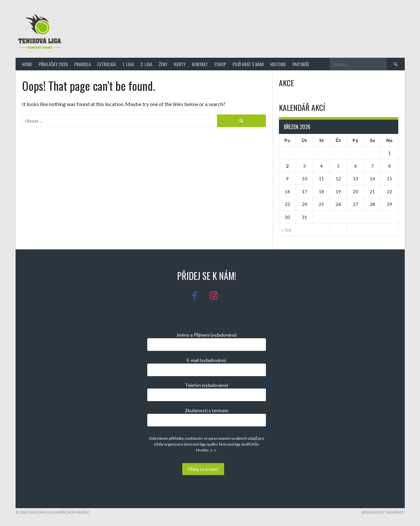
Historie (278, 64)
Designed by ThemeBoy (383, 512)
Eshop (220, 64)
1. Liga (128, 64)
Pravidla (83, 64)
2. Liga (146, 64)
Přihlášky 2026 (53, 64)
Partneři (301, 64)
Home (27, 64)
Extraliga (107, 64)
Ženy (163, 64)
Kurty (180, 64)
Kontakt (200, 64)
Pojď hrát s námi (248, 64)
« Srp (287, 230)
